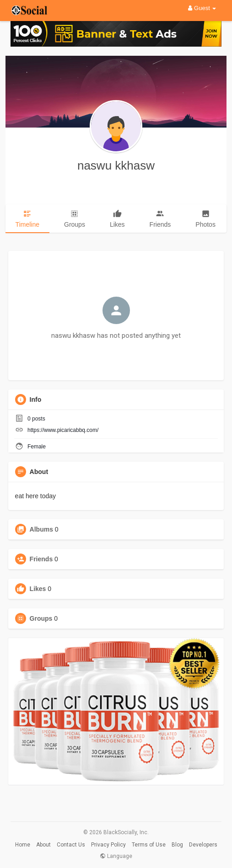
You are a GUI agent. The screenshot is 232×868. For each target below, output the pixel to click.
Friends (41, 559)
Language (116, 856)
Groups (41, 618)
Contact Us (71, 845)
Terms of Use (149, 845)
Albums (41, 529)
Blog (177, 845)
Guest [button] (202, 8)
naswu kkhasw (116, 165)
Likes (38, 589)
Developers (203, 845)
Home (23, 845)
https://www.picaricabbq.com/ (63, 430)
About (43, 845)
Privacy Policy (108, 845)
